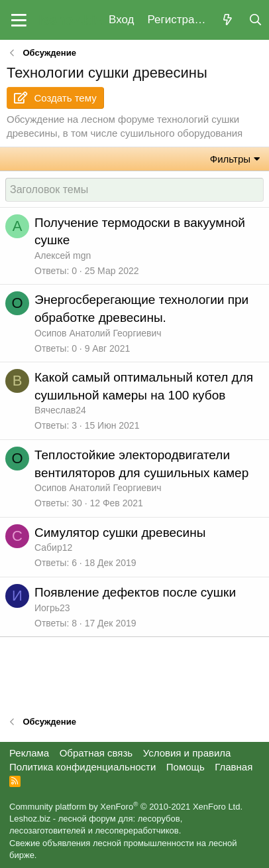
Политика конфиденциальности (82, 767)
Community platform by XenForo (126, 807)
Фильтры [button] (230, 159)
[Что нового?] (227, 20)
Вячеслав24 (60, 410)
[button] (19, 20)
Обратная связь (96, 753)
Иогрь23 (52, 608)
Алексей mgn (63, 255)
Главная (234, 767)
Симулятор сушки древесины (120, 533)
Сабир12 (53, 547)
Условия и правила (187, 753)
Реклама (29, 753)
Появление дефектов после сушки (135, 592)
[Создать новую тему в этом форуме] (134, 190)
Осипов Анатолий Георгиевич (98, 333)
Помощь (186, 767)
